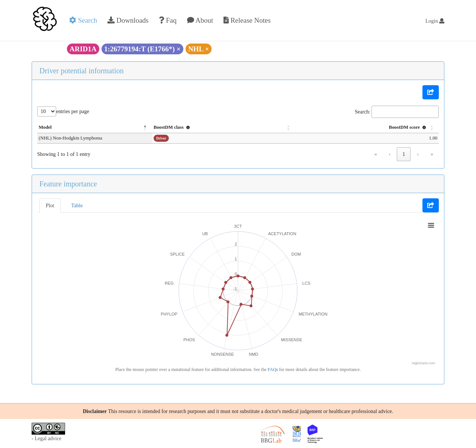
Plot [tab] (50, 206)
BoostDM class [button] (216, 127)
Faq (168, 20)
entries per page (73, 111)
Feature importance (68, 184)
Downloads (128, 20)
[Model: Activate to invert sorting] (116, 128)
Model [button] (45, 127)
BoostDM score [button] (408, 127)
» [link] (432, 154)
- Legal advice (46, 439)
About (200, 20)
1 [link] (404, 154)
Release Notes (247, 20)
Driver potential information (82, 71)
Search (83, 20)
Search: (363, 112)
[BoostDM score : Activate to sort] (377, 128)
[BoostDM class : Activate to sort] (256, 128)
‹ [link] (390, 154)
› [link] (418, 154)
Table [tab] (77, 206)
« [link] (376, 154)
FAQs (273, 369)
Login (435, 21)
